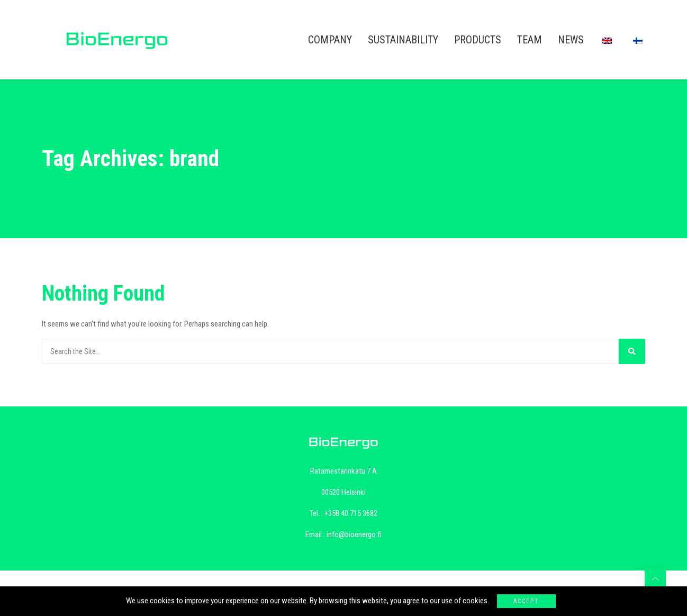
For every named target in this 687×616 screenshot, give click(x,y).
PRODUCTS (478, 40)
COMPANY (330, 40)
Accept (526, 601)
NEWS (571, 40)
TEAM (530, 40)
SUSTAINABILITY (403, 40)
